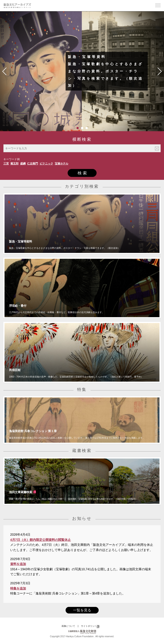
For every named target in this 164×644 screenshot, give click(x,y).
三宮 (6, 164)
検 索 (82, 173)
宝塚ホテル (62, 164)
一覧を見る (82, 610)
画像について (68, 626)
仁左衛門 (33, 164)
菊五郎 (14, 164)
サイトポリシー (89, 626)
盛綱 (23, 164)
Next (160, 71)
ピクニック (46, 164)
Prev (4, 71)
